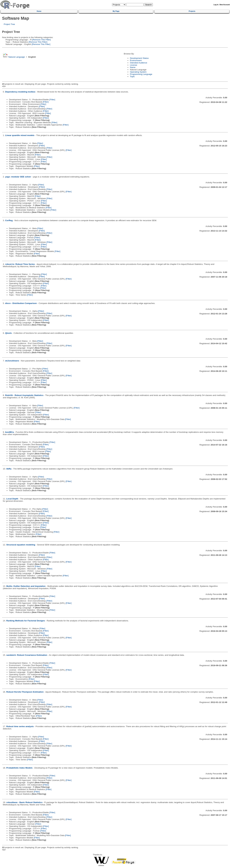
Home (39, 11)
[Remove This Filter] (41, 40)
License (133, 65)
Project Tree (9, 24)
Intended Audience (139, 63)
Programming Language (141, 74)
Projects (192, 11)
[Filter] (52, 100)
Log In (216, 5)
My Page (116, 11)
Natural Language (17, 57)
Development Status (139, 58)
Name (133, 67)
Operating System (138, 72)
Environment (136, 60)
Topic (132, 76)
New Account (225, 5)
